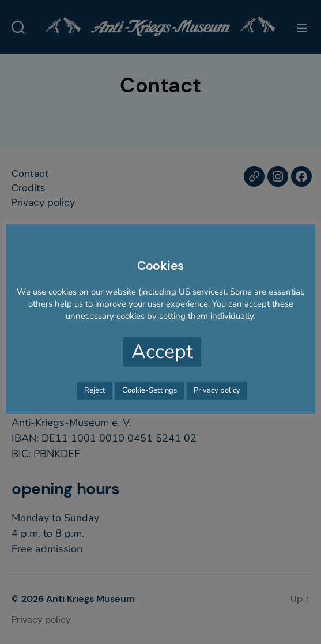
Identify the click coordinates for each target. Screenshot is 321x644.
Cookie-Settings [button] (150, 390)
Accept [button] (162, 352)
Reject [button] (95, 390)
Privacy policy (217, 390)
